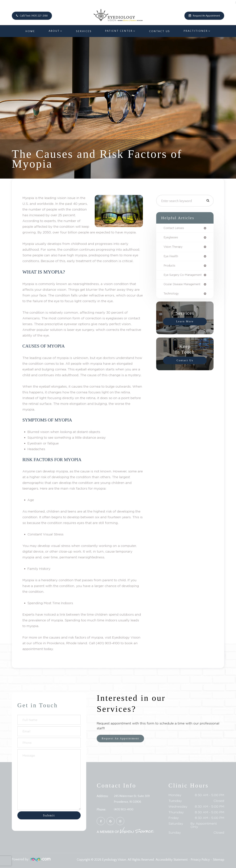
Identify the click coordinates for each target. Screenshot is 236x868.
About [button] (54, 31)
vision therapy (175, 248)
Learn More (185, 327)
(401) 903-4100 (124, 810)
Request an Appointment (123, 739)
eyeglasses (172, 238)
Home (30, 31)
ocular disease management (184, 289)
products (170, 267)
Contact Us (160, 31)
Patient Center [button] (119, 31)
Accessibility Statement (172, 860)
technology (172, 299)
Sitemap (219, 860)
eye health (171, 257)
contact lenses (175, 228)
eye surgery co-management (176, 278)
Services (84, 31)
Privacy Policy (200, 860)
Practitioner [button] (196, 31)
